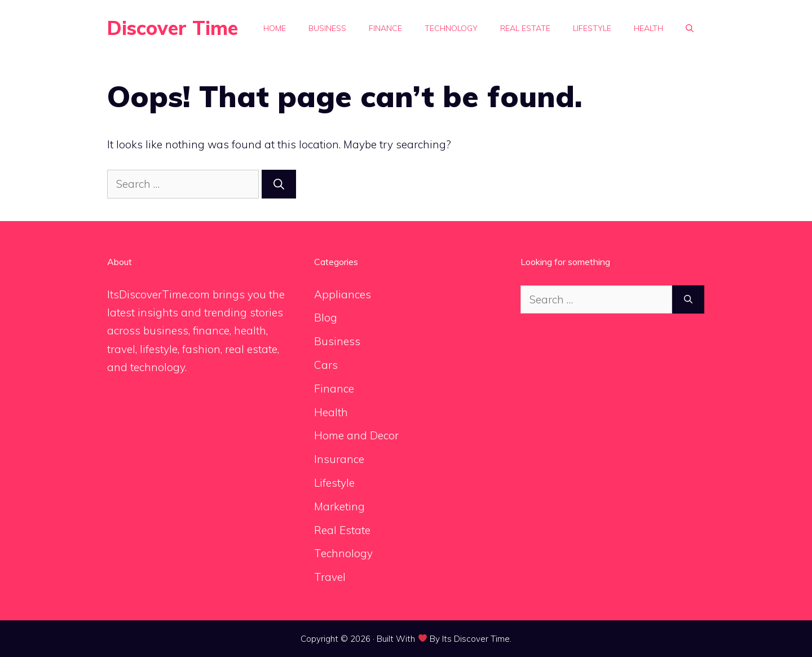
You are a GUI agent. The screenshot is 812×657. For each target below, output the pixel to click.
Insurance (339, 459)
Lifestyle (592, 28)
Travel (330, 577)
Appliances (343, 294)
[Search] (279, 184)
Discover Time (173, 28)
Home (275, 28)
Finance (385, 28)
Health (648, 28)
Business (327, 28)
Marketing (339, 506)
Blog (326, 318)
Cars (326, 365)
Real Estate (525, 28)
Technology (451, 28)
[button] (690, 28)
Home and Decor (356, 435)
